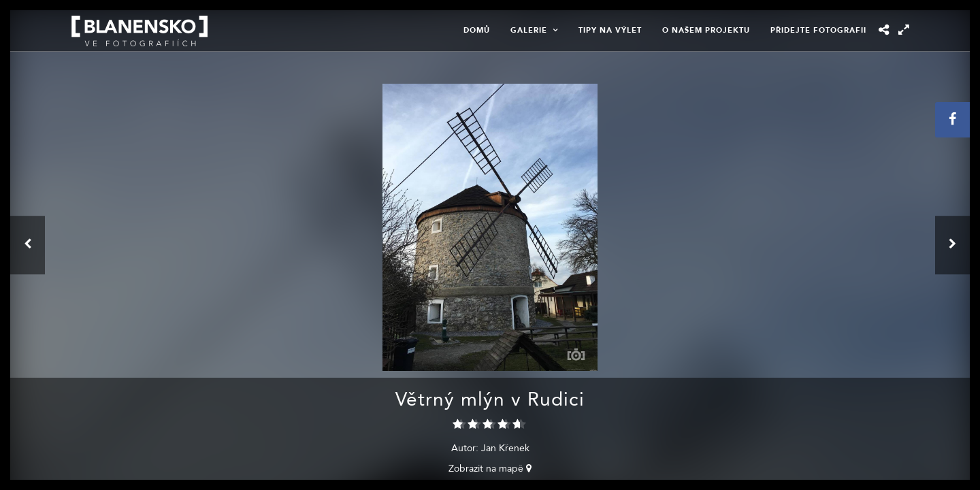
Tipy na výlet (610, 30)
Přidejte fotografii (818, 30)
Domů (477, 30)
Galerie (529, 30)
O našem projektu (706, 30)
